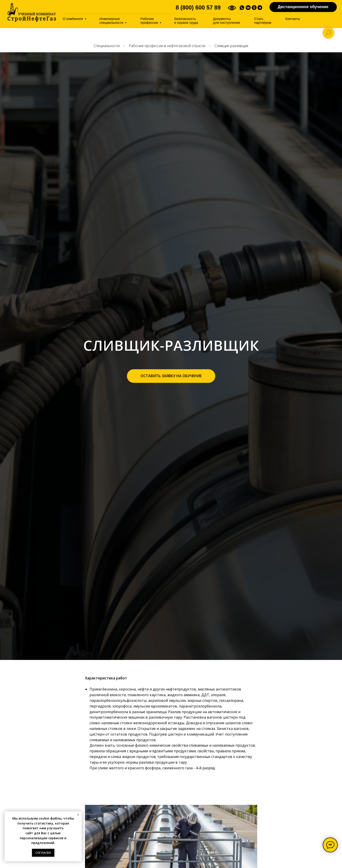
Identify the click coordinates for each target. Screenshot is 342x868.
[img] (32, 12)
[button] (171, 376)
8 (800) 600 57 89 (198, 7)
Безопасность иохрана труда (186, 20)
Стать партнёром (263, 20)
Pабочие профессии (149, 20)
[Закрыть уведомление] (78, 815)
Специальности (107, 46)
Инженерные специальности (111, 20)
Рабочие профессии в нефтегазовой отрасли (167, 46)
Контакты (293, 19)
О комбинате (73, 19)
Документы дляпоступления (227, 20)
